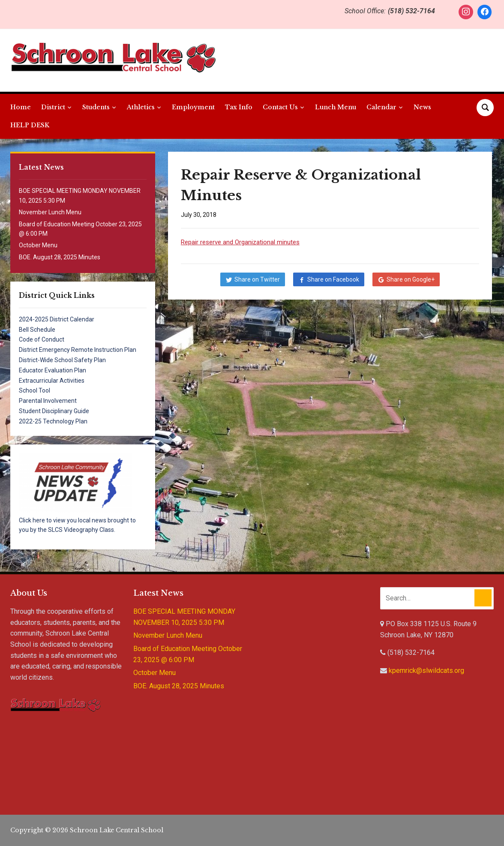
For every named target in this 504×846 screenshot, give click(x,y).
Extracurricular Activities (52, 381)
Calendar (381, 107)
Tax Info (239, 107)
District (53, 107)
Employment (193, 107)
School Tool (34, 390)
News (422, 107)
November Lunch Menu (50, 212)
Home (21, 107)
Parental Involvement (48, 401)
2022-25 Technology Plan (53, 421)
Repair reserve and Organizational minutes (240, 242)
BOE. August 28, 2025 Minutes (60, 257)
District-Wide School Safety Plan (62, 360)
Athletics (141, 107)
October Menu (38, 245)
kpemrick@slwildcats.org (426, 670)
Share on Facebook (333, 279)
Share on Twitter (257, 279)
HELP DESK (30, 125)
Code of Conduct (42, 339)
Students (96, 107)
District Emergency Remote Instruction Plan (78, 350)
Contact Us (280, 107)
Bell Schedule (37, 330)
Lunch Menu (336, 107)
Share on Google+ (411, 279)
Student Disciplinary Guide (54, 411)
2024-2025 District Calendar (57, 319)
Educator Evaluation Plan (52, 370)
